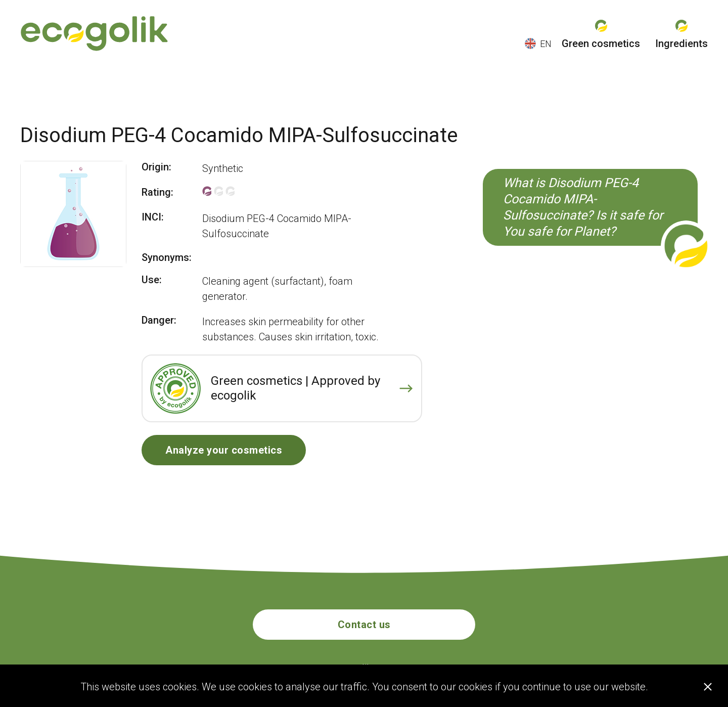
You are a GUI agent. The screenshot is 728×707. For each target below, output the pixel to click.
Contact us (364, 625)
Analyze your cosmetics (224, 450)
